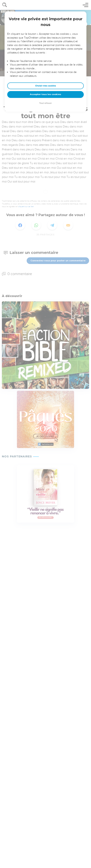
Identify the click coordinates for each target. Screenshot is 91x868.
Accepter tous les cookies (45, 94)
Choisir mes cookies (46, 86)
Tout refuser (45, 103)
